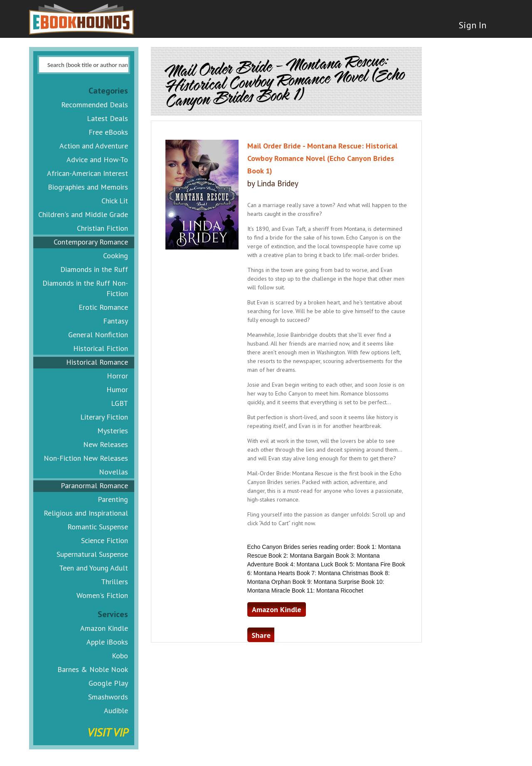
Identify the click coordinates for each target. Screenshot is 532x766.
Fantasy (116, 321)
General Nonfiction (98, 335)
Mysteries (113, 431)
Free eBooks (108, 132)
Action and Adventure (94, 146)
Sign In (473, 25)
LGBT (119, 403)
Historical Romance (97, 362)
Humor (117, 389)
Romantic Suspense (98, 527)
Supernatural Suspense (92, 554)
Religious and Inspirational (86, 513)
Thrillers (115, 582)
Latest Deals (107, 118)
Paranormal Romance (94, 486)
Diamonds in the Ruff (94, 269)
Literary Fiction (104, 417)
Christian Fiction (102, 228)
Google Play (108, 683)
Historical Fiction (101, 348)
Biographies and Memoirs (88, 187)
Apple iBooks (107, 642)
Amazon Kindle (104, 628)
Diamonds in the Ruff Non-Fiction (85, 288)
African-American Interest (87, 173)
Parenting (113, 499)
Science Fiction (105, 540)
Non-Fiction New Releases (86, 458)
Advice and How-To (97, 159)
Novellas (113, 472)
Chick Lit (115, 201)
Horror (117, 376)
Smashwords (108, 697)
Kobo (120, 656)
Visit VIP (108, 732)
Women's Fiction (102, 595)
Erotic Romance (103, 307)
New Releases (106, 444)
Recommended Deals (95, 105)
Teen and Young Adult (94, 568)
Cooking (116, 256)
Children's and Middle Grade (83, 214)
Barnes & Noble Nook (93, 669)
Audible (116, 710)
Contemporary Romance (91, 242)
